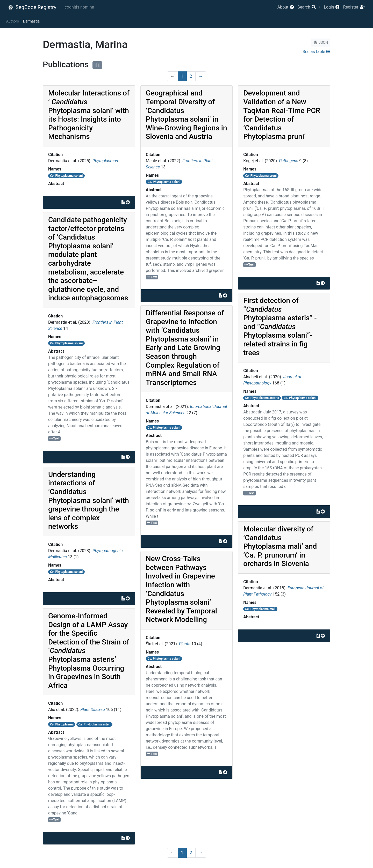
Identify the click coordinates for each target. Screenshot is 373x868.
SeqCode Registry (32, 7)
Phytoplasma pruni (261, 176)
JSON (321, 42)
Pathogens (289, 161)
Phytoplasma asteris (262, 398)
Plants (185, 644)
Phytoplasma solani (66, 176)
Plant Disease (92, 710)
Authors (13, 21)
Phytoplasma (62, 724)
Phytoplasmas (105, 161)
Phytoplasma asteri (94, 724)
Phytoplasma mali (260, 609)
